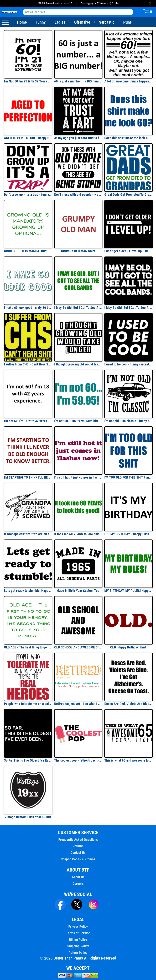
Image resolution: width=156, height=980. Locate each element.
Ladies (60, 22)
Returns (78, 846)
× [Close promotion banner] (150, 3)
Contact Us (78, 853)
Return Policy (78, 953)
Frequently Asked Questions (78, 840)
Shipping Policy (78, 946)
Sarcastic (107, 22)
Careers (78, 884)
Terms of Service (78, 933)
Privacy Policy (78, 927)
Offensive (82, 22)
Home (22, 22)
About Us (78, 877)
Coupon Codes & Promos (78, 859)
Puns (128, 22)
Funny (41, 22)
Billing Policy (78, 940)
